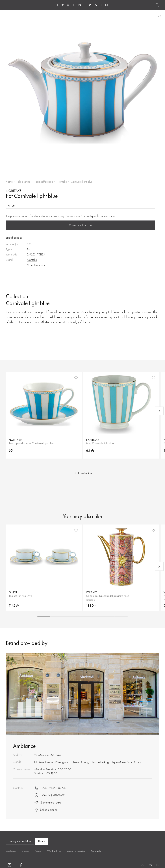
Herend (76, 762)
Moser (122, 762)
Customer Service (76, 851)
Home (9, 182)
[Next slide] (159, 411)
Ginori (138, 762)
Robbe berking (100, 762)
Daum (130, 762)
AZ (143, 865)
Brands (26, 851)
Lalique (114, 762)
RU (158, 865)
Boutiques (11, 851)
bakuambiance (46, 810)
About (38, 851)
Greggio (86, 762)
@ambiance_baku (48, 802)
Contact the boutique (80, 225)
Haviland (50, 762)
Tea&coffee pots (44, 182)
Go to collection (83, 473)
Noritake (62, 182)
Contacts (96, 851)
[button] (44, 617)
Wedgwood (64, 762)
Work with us (54, 851)
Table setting (24, 182)
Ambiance (24, 746)
